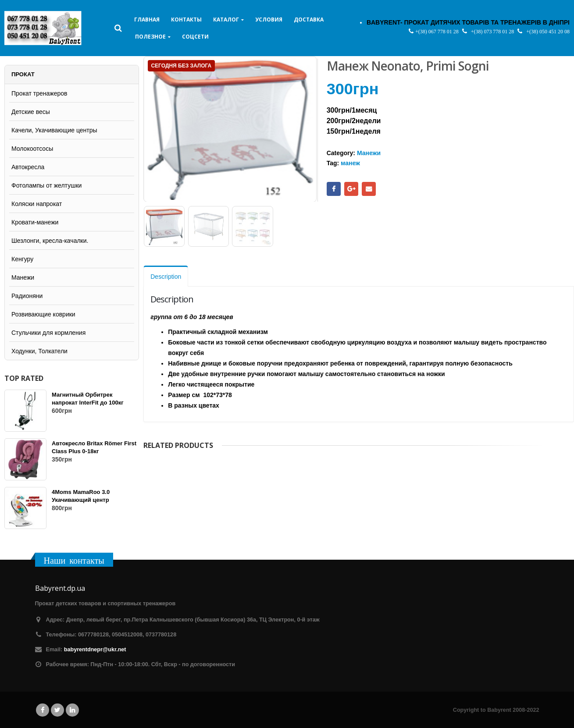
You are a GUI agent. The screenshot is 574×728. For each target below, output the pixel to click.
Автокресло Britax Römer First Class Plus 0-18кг (94, 447)
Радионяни (27, 296)
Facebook (334, 189)
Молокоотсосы (32, 149)
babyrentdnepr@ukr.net (95, 650)
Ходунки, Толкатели (39, 351)
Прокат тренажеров (39, 93)
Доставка (309, 20)
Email (369, 189)
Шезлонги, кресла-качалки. (50, 241)
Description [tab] (166, 275)
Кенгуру (22, 259)
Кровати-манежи (35, 222)
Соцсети (195, 37)
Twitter (57, 710)
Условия (269, 20)
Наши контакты (74, 560)
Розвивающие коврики (43, 314)
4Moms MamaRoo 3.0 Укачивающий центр (81, 496)
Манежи (369, 153)
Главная (147, 20)
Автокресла (28, 167)
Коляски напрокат (37, 204)
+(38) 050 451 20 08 (548, 32)
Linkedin (72, 710)
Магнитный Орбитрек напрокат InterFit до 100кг (88, 399)
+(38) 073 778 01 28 (493, 32)
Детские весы (31, 112)
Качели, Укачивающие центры (54, 130)
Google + (351, 189)
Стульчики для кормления (48, 333)
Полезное (150, 37)
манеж (350, 163)
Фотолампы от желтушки (46, 185)
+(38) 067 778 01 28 (438, 32)
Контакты (186, 20)
